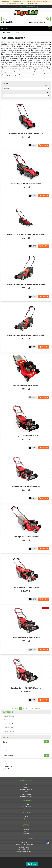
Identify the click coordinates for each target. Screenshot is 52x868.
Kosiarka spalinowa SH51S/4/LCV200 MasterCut (26, 688)
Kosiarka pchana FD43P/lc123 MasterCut (26, 537)
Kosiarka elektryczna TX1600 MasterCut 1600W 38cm (26, 184)
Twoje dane (26, 804)
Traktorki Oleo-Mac (8, 724)
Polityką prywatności (36, 1)
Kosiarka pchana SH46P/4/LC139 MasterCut (26, 436)
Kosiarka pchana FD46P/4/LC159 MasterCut (26, 587)
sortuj (47, 86)
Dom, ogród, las (10, 33)
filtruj (47, 742)
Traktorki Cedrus (8, 728)
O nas (26, 785)
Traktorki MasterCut (9, 732)
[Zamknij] (50, 1)
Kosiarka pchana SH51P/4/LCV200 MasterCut (26, 486)
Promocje (26, 834)
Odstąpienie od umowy (26, 789)
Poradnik (26, 792)
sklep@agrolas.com (26, 851)
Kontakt (26, 809)
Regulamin (26, 787)
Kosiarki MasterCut (8, 716)
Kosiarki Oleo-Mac (8, 720)
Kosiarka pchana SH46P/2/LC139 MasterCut (26, 385)
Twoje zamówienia (26, 807)
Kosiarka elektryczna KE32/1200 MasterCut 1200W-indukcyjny (26, 234)
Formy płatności (26, 794)
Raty (26, 821)
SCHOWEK (33, 145)
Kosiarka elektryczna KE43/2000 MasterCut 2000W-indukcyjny (26, 335)
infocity (26, 860)
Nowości (26, 831)
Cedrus (7, 764)
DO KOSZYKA (44, 145)
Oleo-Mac (8, 769)
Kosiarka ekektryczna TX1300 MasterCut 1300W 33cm (26, 133)
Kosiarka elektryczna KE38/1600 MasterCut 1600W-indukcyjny (26, 285)
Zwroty (26, 819)
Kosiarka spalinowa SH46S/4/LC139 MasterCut (26, 638)
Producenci (26, 829)
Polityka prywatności (26, 797)
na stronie (46, 93)
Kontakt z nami (26, 838)
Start (3, 33)
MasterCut (8, 766)
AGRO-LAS (24, 842)
